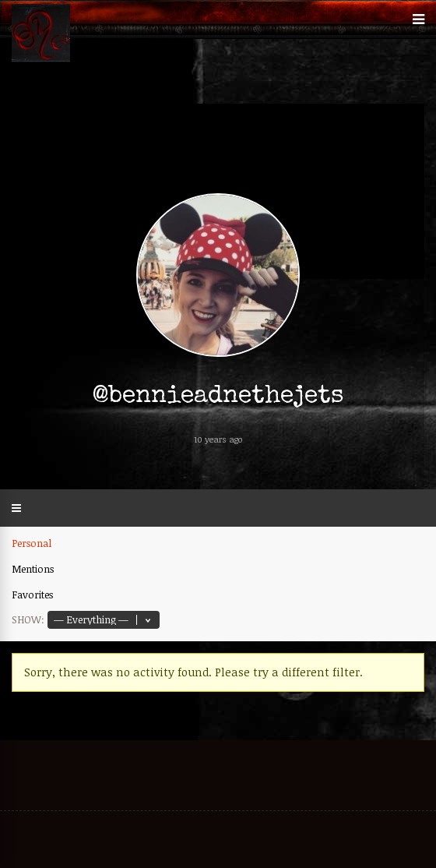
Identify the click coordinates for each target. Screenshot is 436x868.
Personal (32, 543)
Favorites (32, 595)
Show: (28, 619)
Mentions (33, 569)
